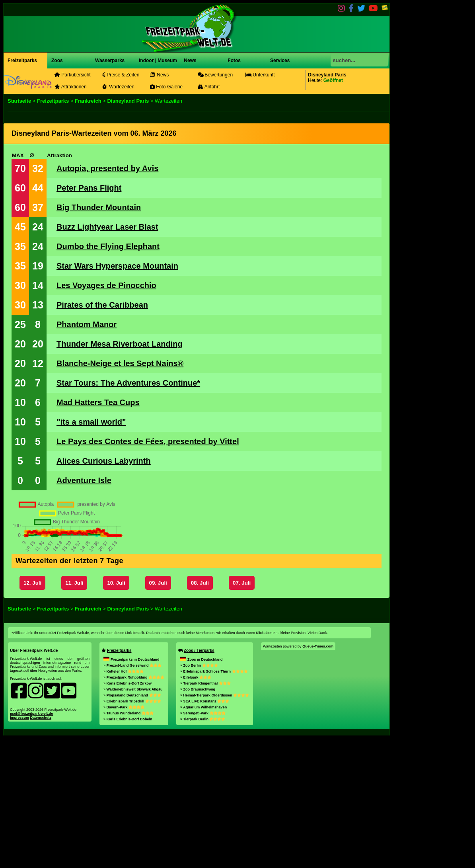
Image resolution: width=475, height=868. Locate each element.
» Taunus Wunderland (128, 843)
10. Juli (116, 712)
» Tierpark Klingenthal (205, 813)
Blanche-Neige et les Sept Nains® (120, 363)
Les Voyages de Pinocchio (106, 285)
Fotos (234, 60)
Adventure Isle (84, 480)
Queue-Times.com (318, 776)
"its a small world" (91, 422)
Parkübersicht (73, 75)
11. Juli (74, 712)
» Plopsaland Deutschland (132, 825)
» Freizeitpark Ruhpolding (134, 807)
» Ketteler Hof (124, 801)
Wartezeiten (118, 87)
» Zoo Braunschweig (198, 819)
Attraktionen (71, 87)
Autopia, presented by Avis (107, 168)
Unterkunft (260, 75)
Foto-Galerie (166, 87)
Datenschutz (41, 847)
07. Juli (242, 712)
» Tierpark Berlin (203, 848)
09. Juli (158, 712)
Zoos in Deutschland (201, 789)
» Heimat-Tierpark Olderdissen (215, 825)
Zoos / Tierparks (199, 780)
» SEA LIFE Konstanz (205, 831)
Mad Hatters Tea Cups (98, 402)
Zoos (57, 60)
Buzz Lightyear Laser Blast (107, 227)
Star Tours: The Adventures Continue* (128, 383)
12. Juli (32, 712)
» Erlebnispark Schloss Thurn (214, 801)
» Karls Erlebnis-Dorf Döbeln (128, 848)
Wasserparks (110, 60)
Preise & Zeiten (121, 75)
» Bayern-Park (124, 837)
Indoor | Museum (158, 60)
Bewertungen (215, 75)
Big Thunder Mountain (99, 207)
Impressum (19, 847)
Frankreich (88, 101)
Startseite (19, 101)
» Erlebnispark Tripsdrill (132, 831)
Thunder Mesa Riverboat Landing (120, 344)
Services (280, 60)
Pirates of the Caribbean (102, 305)
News (190, 60)
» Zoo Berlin (199, 795)
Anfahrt (209, 87)
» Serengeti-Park (203, 843)
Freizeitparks (22, 60)
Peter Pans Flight (89, 188)
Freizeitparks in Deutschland (131, 789)
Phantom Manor (87, 324)
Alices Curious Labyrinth (104, 461)
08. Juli (200, 712)
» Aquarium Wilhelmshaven (203, 837)
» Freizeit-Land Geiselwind (132, 795)
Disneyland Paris (128, 101)
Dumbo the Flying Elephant (108, 246)
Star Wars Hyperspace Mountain (117, 266)
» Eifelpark (196, 807)
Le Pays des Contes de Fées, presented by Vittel (148, 441)
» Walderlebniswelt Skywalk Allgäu (133, 819)
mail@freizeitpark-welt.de (31, 843)
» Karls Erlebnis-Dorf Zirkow (128, 813)
